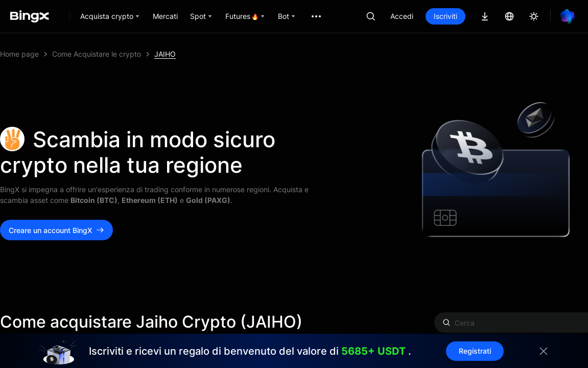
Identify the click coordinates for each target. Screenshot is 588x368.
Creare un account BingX (56, 230)
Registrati (475, 351)
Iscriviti (445, 16)
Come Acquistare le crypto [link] (97, 54)
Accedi (402, 16)
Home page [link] (19, 54)
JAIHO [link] (165, 54)
